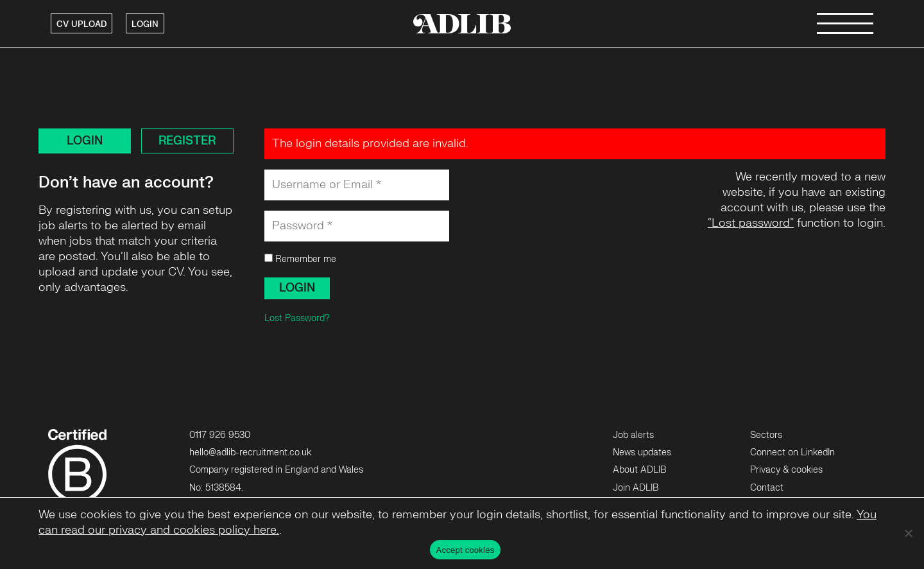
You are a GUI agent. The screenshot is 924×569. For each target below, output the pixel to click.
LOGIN (145, 24)
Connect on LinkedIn (792, 452)
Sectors (766, 435)
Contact (767, 488)
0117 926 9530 (220, 435)
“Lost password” (751, 223)
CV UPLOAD (81, 24)
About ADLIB (639, 470)
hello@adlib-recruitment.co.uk (250, 452)
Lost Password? (297, 318)
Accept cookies (466, 550)
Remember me (300, 259)
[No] (908, 533)
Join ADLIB (636, 488)
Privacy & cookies (786, 470)
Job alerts (633, 435)
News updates (642, 452)
